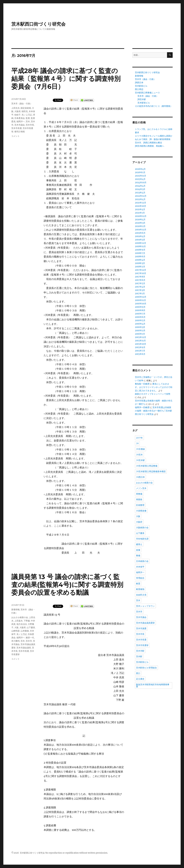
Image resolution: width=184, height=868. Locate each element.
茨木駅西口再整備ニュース (147, 93)
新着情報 (16, 609)
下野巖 (27, 621)
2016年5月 (140, 320)
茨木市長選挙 (142, 645)
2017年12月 (141, 270)
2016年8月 (140, 310)
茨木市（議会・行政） (22, 103)
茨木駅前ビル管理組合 (146, 668)
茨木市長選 (17, 128)
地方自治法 (22, 624)
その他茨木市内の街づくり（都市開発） (154, 106)
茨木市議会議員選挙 (145, 623)
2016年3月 (140, 327)
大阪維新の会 (142, 527)
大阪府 (18, 111)
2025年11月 (141, 176)
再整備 (139, 494)
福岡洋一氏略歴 (142, 407)
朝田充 (25, 111)
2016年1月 (140, 334)
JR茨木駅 (142, 99)
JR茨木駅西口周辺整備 (147, 466)
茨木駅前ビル (141, 86)
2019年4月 (140, 236)
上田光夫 (16, 108)
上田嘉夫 (19, 621)
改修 (138, 550)
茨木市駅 (140, 651)
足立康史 (140, 679)
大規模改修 (141, 511)
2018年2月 (140, 267)
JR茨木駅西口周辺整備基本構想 (151, 471)
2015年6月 (140, 354)
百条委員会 (20, 118)
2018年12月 (141, 243)
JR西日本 (139, 83)
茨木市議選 (141, 628)
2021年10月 (141, 206)
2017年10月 (141, 273)
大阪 (16, 627)
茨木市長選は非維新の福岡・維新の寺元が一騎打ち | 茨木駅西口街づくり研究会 (153, 411)
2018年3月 (140, 263)
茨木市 (29, 641)
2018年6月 (140, 257)
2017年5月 (140, 283)
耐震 (138, 584)
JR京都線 (140, 449)
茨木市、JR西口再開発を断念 (149, 143)
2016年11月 (140, 300)
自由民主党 (141, 595)
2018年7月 (140, 253)
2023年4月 (140, 193)
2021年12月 (141, 203)
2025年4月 (140, 179)
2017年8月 (140, 277)
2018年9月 (140, 250)
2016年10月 (141, 304)
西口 (138, 673)
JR (137, 443)
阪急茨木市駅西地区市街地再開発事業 (153, 685)
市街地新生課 (142, 539)
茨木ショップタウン (145, 606)
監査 (28, 118)
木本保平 (140, 567)
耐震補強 (140, 589)
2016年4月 (140, 324)
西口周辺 (139, 89)
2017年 (139, 438)
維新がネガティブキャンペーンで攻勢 (153, 394)
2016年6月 (140, 317)
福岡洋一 (21, 121)
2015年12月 (141, 337)
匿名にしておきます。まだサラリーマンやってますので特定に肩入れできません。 (154, 387)
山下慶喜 (31, 627)
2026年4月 (140, 169)
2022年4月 (140, 199)
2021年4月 (140, 209)
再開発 (139, 499)
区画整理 (140, 505)
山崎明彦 (16, 631)
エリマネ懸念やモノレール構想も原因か (154, 136)
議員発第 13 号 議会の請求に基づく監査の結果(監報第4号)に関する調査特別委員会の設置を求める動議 (67, 585)
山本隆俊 (25, 631)
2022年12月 (141, 196)
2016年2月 (140, 331)
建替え (139, 544)
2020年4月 (140, 220)
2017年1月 (140, 294)
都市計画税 (20, 132)
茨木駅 (139, 656)
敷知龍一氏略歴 (142, 384)
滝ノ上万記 (27, 115)
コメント (16, 136)
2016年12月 (141, 297)
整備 (138, 555)
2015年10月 (141, 344)
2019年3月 (140, 240)
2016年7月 (140, 314)
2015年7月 (140, 351)
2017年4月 (140, 287)
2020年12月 (141, 216)
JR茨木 (139, 455)
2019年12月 (141, 230)
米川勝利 (16, 641)
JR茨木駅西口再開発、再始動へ (150, 146)
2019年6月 (140, 233)
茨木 (28, 121)
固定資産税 (26, 108)
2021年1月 (140, 213)
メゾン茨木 (141, 488)
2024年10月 (141, 183)
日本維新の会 (142, 561)
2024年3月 (140, 189)
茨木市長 (30, 125)
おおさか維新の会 (20, 617)
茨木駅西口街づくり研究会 (38, 24)
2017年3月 (140, 290)
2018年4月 (140, 260)
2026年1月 (140, 172)
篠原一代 (30, 638)
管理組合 (140, 578)
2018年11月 (140, 246)
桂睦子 (18, 115)
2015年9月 (140, 347)
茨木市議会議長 (24, 648)
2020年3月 (140, 223)
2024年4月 (140, 186)
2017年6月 (140, 280)
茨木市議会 (20, 125)
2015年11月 (140, 341)
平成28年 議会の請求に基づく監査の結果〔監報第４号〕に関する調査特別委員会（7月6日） (66, 79)
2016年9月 (140, 307)
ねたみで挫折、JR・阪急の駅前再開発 (153, 139)
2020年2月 (140, 226)
